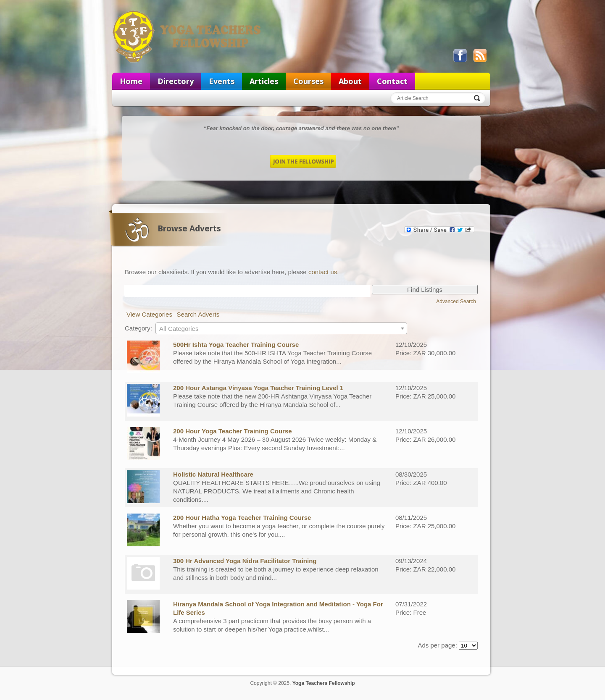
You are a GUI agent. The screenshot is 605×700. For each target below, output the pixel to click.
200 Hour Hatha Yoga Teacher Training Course (242, 518)
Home (131, 81)
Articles (264, 81)
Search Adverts (198, 314)
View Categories (149, 314)
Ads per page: (437, 645)
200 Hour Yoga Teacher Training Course (233, 431)
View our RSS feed (480, 55)
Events (222, 81)
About (350, 81)
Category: (138, 328)
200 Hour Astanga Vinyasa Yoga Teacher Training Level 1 (258, 388)
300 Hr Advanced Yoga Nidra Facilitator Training (245, 561)
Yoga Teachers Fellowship (187, 36)
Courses (308, 81)
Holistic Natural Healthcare (213, 474)
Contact (392, 81)
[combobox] (281, 328)
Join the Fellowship (303, 161)
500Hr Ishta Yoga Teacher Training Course (236, 345)
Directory (176, 81)
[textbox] (281, 329)
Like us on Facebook (460, 55)
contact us (323, 272)
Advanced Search (456, 301)
